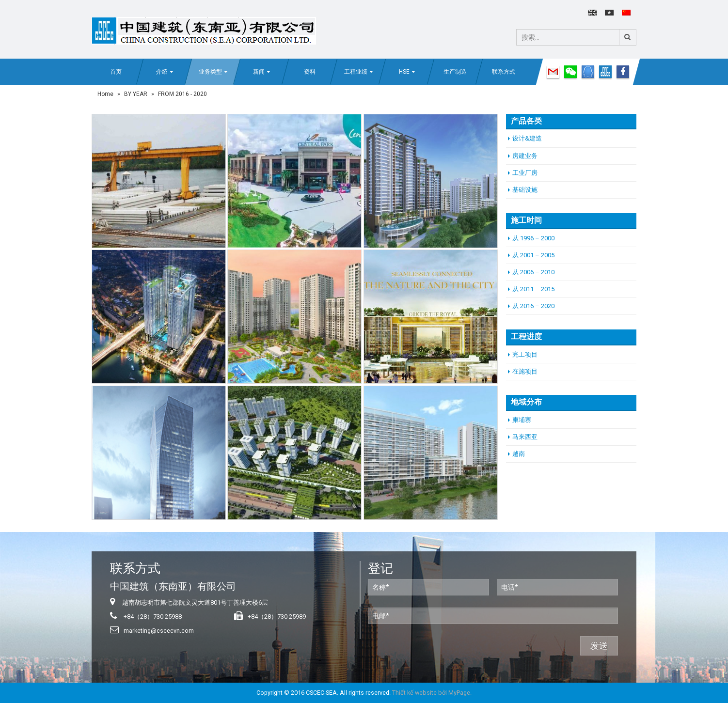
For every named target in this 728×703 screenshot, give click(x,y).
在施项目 (525, 371)
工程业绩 (356, 72)
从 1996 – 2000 (533, 238)
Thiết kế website (414, 693)
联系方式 (504, 72)
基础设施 (525, 190)
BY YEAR (136, 94)
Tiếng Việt (609, 12)
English (592, 12)
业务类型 (210, 72)
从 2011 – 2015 (533, 289)
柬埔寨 (522, 420)
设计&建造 (527, 138)
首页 (116, 72)
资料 (310, 72)
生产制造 (455, 72)
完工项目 (525, 354)
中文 (626, 12)
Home (105, 94)
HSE (404, 72)
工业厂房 (525, 173)
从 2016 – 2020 (533, 306)
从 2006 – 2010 (533, 272)
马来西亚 (525, 437)
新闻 (259, 72)
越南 (519, 454)
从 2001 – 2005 (533, 255)
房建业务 (525, 156)
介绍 (162, 72)
